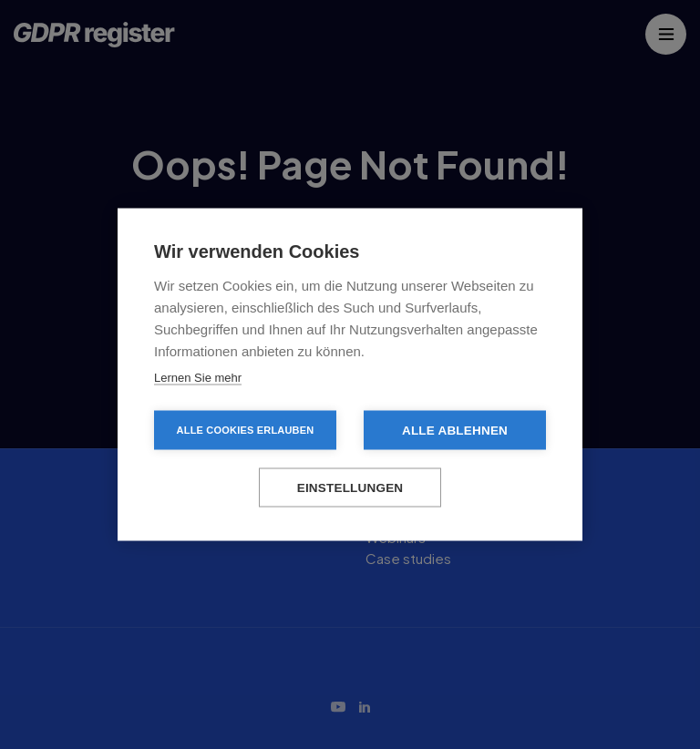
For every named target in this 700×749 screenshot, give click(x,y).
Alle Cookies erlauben (246, 430)
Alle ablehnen (455, 431)
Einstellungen (350, 488)
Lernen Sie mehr (198, 378)
